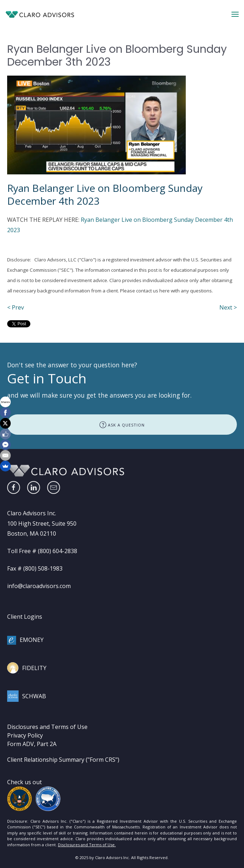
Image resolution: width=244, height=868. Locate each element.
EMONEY (32, 640)
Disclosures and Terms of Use (47, 727)
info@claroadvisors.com (39, 586)
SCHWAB (34, 696)
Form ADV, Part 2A (32, 744)
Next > (228, 307)
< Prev (16, 307)
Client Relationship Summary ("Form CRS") (63, 760)
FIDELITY (34, 668)
